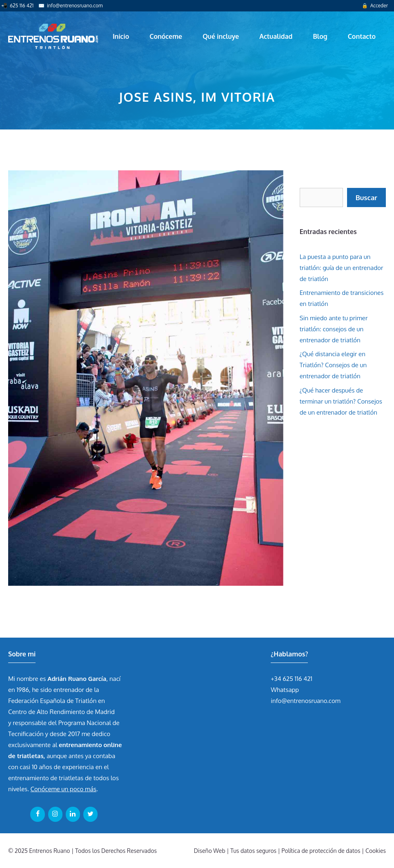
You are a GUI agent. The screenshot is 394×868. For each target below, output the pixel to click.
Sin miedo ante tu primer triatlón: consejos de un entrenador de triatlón (334, 329)
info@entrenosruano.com (75, 6)
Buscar (366, 197)
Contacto (362, 36)
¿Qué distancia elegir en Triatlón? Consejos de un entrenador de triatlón (333, 365)
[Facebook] (37, 814)
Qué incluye (221, 36)
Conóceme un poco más (63, 789)
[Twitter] (90, 814)
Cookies (376, 851)
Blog (320, 36)
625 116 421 (22, 6)
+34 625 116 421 (292, 679)
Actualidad (276, 36)
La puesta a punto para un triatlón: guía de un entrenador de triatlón (342, 268)
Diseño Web (210, 851)
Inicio (121, 36)
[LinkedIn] (73, 814)
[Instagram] (55, 814)
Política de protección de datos (321, 851)
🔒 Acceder (375, 6)
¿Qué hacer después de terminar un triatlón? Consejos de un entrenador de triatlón (341, 401)
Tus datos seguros (253, 851)
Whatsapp (285, 690)
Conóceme (166, 36)
